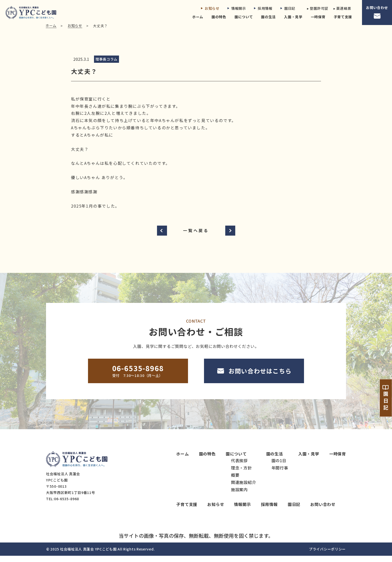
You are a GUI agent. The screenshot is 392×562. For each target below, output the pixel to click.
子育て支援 (343, 17)
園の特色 (219, 17)
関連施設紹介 (244, 488)
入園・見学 (293, 17)
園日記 (288, 8)
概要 (235, 481)
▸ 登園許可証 (316, 8)
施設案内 (239, 495)
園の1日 (279, 466)
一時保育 (318, 17)
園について (244, 17)
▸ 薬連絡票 (342, 8)
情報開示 (237, 8)
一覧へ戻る (196, 236)
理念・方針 (241, 474)
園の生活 (268, 17)
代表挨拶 (239, 466)
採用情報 (263, 8)
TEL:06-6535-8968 (62, 505)
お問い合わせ (377, 13)
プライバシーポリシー (327, 555)
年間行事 (280, 474)
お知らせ (210, 8)
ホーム (198, 17)
